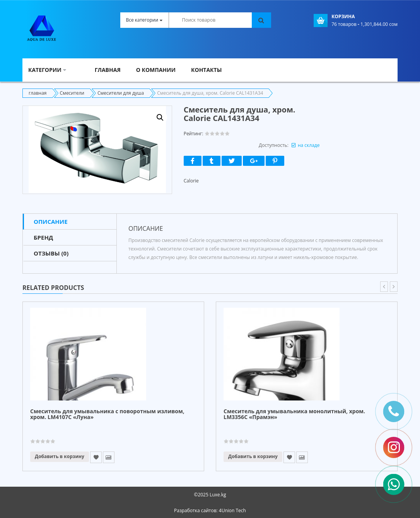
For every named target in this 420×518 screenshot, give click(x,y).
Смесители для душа (121, 93)
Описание (51, 222)
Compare (109, 457)
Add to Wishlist (96, 457)
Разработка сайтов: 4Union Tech (210, 510)
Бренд (43, 237)
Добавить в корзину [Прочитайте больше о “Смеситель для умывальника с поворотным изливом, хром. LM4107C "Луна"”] (60, 456)
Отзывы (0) (51, 253)
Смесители (72, 93)
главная (38, 93)
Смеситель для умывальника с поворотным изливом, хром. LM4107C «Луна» (107, 414)
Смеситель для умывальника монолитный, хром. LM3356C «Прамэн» (294, 414)
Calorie (191, 181)
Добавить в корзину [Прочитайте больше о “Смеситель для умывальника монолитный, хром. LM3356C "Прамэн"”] (253, 456)
